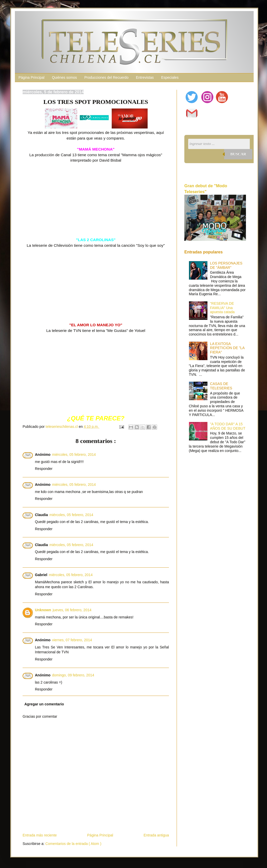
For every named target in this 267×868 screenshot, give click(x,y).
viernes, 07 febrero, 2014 (72, 640)
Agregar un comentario (44, 704)
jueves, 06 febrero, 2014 (72, 610)
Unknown (43, 610)
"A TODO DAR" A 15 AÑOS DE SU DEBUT (228, 426)
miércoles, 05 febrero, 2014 (74, 455)
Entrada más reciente (40, 835)
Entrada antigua (156, 835)
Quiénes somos (64, 77)
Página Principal (31, 77)
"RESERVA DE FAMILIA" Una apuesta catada (222, 308)
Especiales (170, 77)
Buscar (238, 154)
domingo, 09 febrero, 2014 (73, 675)
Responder (44, 469)
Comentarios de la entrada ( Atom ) (73, 844)
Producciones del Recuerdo (106, 77)
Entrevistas (145, 77)
